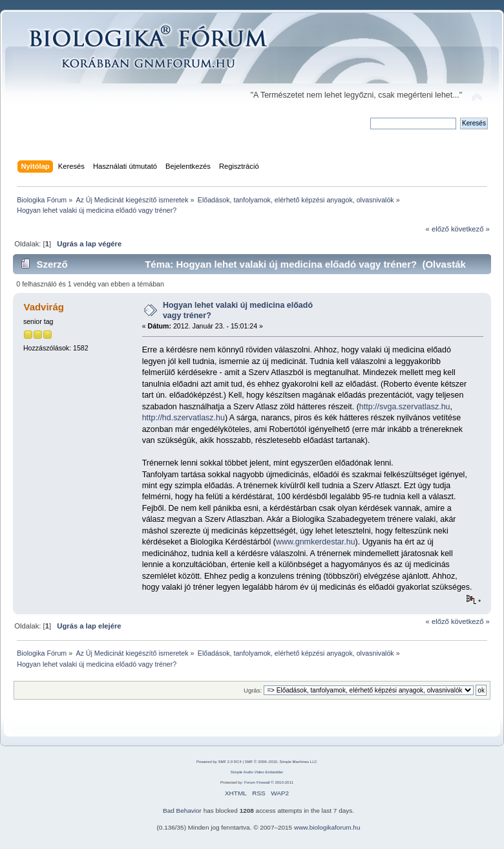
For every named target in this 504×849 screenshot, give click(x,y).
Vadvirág (43, 307)
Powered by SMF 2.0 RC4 (219, 762)
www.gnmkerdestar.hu (316, 542)
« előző (437, 229)
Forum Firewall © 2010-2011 (269, 782)
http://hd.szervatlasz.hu (184, 418)
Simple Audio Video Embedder (257, 772)
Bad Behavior (182, 811)
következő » (470, 229)
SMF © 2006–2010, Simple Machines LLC (281, 762)
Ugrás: (253, 690)
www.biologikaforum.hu (327, 827)
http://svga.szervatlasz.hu (405, 407)
